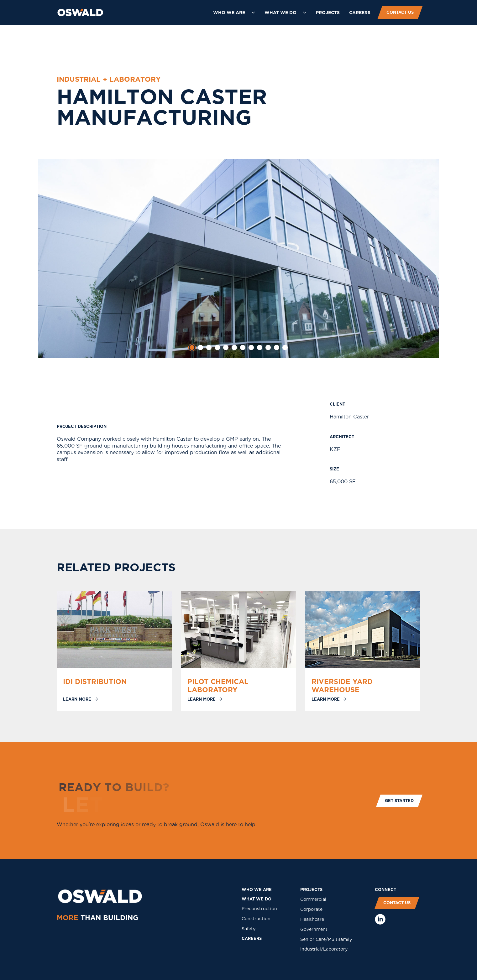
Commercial (313, 899)
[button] (234, 13)
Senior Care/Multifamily (326, 939)
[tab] (192, 348)
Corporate (311, 909)
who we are (257, 890)
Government (314, 929)
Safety (249, 929)
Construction (256, 919)
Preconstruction (259, 909)
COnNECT (385, 890)
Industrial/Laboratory (324, 949)
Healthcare (312, 919)
